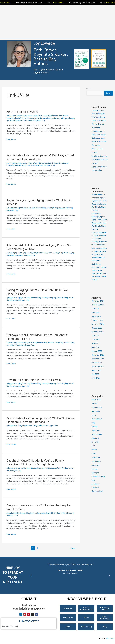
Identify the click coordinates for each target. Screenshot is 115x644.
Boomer (66, 116)
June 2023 (96, 340)
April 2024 (95, 313)
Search (89, 89)
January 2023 (97, 351)
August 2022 (96, 370)
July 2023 (95, 336)
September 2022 (98, 366)
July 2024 (95, 309)
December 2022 (98, 355)
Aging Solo (38, 116)
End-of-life (38, 118)
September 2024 (98, 305)
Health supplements (99, 248)
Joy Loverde (44, 44)
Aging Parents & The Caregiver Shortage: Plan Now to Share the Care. (99, 273)
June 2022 (96, 378)
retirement (56, 118)
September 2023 (98, 332)
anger (45, 116)
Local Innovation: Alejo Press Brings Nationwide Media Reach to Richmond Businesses (99, 138)
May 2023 (95, 343)
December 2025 (98, 301)
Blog (61, 116)
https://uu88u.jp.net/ (99, 232)
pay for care (96, 461)
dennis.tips (110, 638)
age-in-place (11, 116)
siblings (64, 118)
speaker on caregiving (32, 121)
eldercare (30, 118)
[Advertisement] (57, 22)
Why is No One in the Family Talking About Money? (100, 160)
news (94, 454)
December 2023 (98, 324)
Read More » (11, 139)
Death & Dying (20, 118)
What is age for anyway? (22, 112)
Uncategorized (97, 491)
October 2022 (97, 363)
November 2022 (98, 359)
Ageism (19, 116)
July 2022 (95, 374)
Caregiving (10, 118)
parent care (47, 118)
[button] (31, 575)
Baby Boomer (53, 116)
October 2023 (97, 328)
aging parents (28, 116)
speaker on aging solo (15, 121)
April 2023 (95, 347)
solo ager (71, 118)
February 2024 (97, 320)
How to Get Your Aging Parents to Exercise (34, 380)
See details (19, 3)
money (94, 450)
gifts (93, 446)
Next (74, 548)
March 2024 (96, 316)
